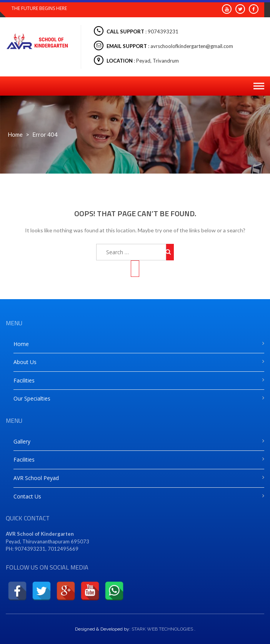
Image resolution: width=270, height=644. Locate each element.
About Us (25, 362)
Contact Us (27, 496)
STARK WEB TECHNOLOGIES (162, 629)
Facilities (24, 380)
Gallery (22, 441)
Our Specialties (32, 398)
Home (15, 134)
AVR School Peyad (36, 478)
